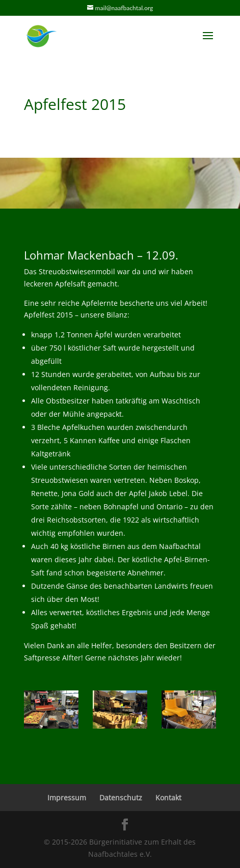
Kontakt (168, 798)
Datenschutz (121, 798)
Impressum (67, 798)
